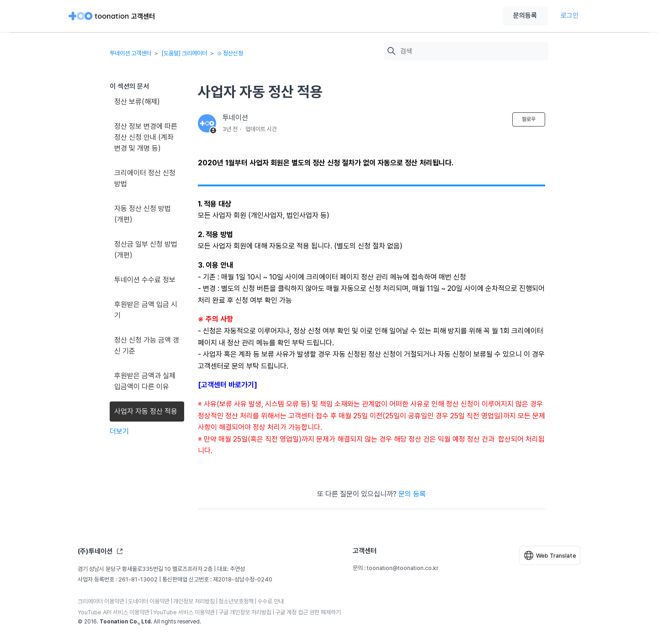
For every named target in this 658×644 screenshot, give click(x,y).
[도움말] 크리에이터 (184, 53)
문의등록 (525, 16)
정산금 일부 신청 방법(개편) (146, 250)
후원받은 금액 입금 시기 (146, 310)
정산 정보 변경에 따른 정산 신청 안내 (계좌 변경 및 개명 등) (146, 137)
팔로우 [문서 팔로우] (529, 119)
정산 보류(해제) (137, 102)
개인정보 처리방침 (194, 601)
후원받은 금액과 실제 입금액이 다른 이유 (145, 381)
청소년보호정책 (236, 601)
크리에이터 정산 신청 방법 (145, 178)
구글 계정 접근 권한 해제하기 (308, 612)
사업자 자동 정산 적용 (146, 411)
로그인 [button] (570, 16)
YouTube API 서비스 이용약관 (114, 612)
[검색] (472, 51)
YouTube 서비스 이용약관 (184, 612)
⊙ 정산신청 (230, 53)
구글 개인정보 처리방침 (245, 612)
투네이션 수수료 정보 (145, 280)
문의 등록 (412, 494)
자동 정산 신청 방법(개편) (143, 214)
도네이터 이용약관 (149, 601)
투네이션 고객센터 (130, 53)
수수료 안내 (271, 601)
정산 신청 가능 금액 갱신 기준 (147, 346)
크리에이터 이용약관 (101, 601)
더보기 (119, 431)
